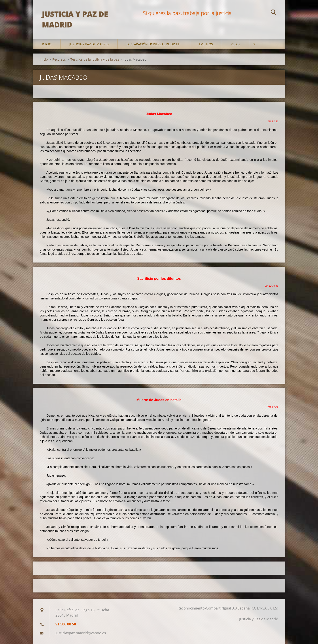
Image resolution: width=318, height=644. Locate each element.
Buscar (273, 13)
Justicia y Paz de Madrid (89, 44)
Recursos (59, 59)
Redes (236, 44)
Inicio (47, 44)
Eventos (206, 44)
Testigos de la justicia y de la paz (95, 59)
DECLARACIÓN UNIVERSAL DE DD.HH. (154, 44)
